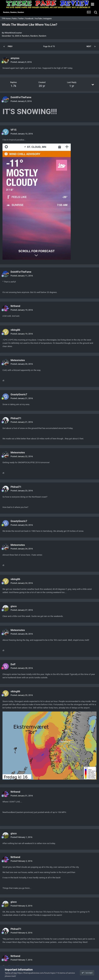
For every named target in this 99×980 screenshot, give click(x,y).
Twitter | (22, 19)
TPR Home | (6, 19)
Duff (13, 664)
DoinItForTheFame (21, 97)
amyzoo (15, 58)
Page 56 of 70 (49, 46)
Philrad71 (16, 418)
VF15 (14, 130)
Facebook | (30, 19)
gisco (14, 606)
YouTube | (39, 19)
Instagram (48, 19)
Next (89, 46)
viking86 (15, 330)
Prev (10, 46)
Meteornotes (18, 360)
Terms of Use (11, 973)
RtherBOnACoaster (13, 33)
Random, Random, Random (34, 36)
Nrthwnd (15, 306)
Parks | (15, 19)
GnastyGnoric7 (19, 394)
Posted (21, 62)
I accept (87, 973)
